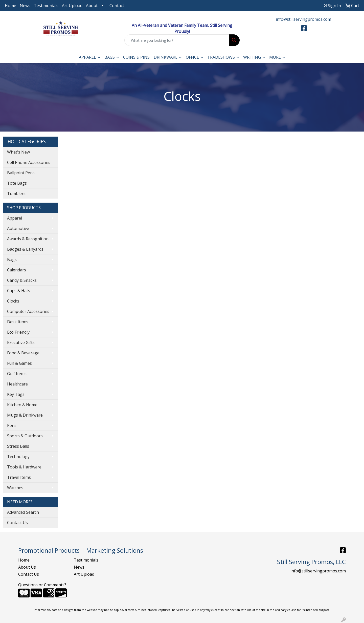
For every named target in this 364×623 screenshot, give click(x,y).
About (92, 6)
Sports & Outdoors (25, 436)
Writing (252, 57)
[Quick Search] (177, 40)
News (25, 6)
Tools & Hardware (24, 467)
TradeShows (221, 57)
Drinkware (166, 57)
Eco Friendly (18, 332)
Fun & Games (19, 363)
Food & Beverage (23, 353)
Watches (15, 488)
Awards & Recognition (28, 239)
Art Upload (72, 6)
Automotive (18, 228)
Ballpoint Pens (21, 173)
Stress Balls (18, 446)
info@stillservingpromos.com (303, 19)
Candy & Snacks (22, 280)
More (275, 57)
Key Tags (16, 394)
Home (10, 6)
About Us (27, 567)
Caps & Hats (19, 291)
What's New (18, 152)
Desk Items (18, 322)
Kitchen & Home (22, 405)
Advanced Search (23, 512)
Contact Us (17, 523)
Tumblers (16, 194)
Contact (117, 6)
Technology (18, 457)
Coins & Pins (136, 57)
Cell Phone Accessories (29, 162)
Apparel (87, 57)
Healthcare (17, 384)
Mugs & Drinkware (25, 415)
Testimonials (46, 6)
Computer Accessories (28, 311)
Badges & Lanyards (25, 249)
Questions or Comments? (42, 585)
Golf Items (17, 374)
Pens (12, 425)
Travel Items (19, 477)
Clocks (13, 301)
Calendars (17, 270)
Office (192, 57)
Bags (110, 57)
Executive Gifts (21, 342)
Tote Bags (17, 183)
